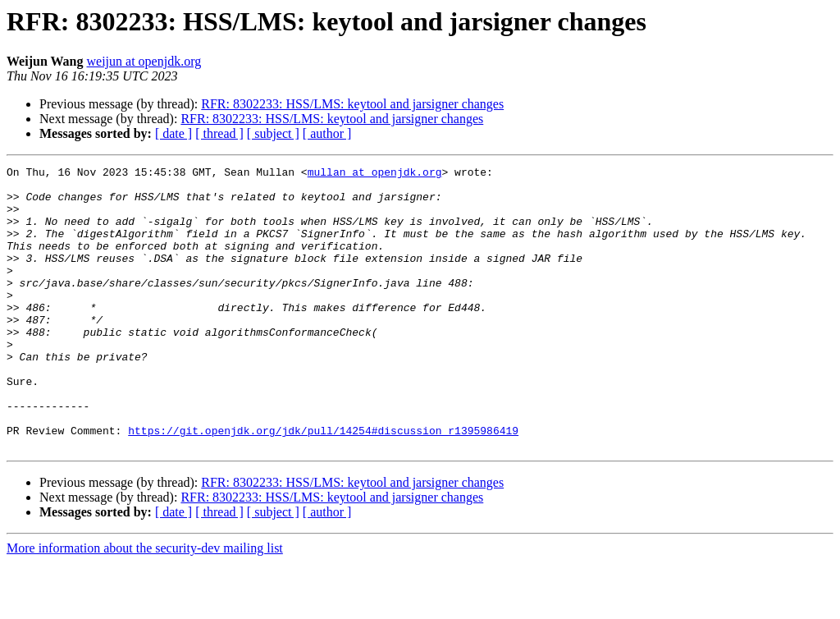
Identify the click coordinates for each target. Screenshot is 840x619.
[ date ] (173, 133)
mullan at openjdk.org (375, 174)
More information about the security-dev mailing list (145, 605)
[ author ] (327, 133)
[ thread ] (219, 133)
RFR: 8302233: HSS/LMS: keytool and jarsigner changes (352, 104)
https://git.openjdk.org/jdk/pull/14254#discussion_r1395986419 (323, 484)
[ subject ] (273, 133)
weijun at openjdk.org (144, 61)
